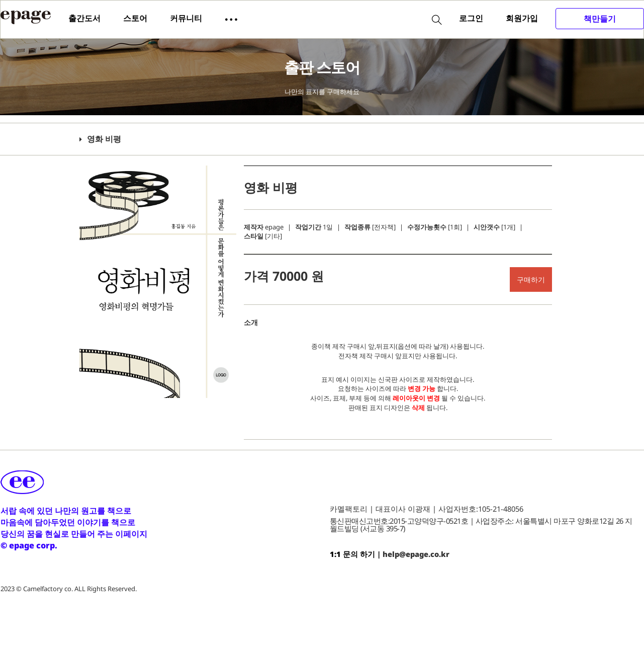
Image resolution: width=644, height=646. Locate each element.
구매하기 (531, 279)
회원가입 (522, 18)
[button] (231, 19)
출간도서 (84, 18)
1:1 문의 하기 (352, 554)
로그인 (471, 18)
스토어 (135, 18)
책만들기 (600, 19)
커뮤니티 (186, 18)
